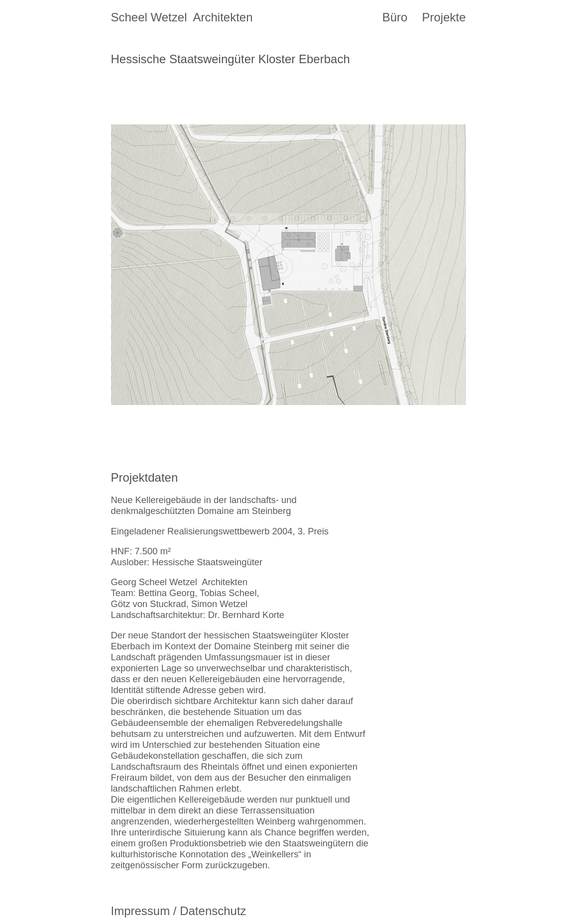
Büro (395, 17)
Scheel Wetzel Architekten (182, 17)
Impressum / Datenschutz (179, 911)
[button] (200, 265)
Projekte (444, 17)
